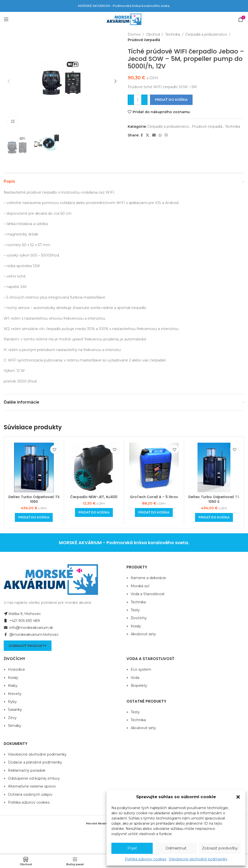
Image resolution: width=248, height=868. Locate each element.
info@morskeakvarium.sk (28, 628)
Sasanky (15, 710)
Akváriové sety (143, 634)
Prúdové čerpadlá (144, 40)
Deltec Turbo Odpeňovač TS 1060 (34, 499)
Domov (134, 34)
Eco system (141, 669)
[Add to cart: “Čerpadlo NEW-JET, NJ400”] (94, 512)
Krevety (15, 694)
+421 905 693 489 (22, 621)
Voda (135, 678)
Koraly (136, 626)
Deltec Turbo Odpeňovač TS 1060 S (214, 499)
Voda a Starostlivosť (148, 594)
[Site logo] (124, 19)
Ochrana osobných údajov (30, 794)
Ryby (12, 702)
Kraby (13, 686)
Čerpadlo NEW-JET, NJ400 (94, 497)
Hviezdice (16, 669)
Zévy (12, 718)
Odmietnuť (176, 848)
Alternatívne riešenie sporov (32, 786)
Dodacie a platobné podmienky (35, 762)
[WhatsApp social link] (160, 135)
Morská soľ (140, 586)
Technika (173, 34)
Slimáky (15, 726)
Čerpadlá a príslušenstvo (206, 34)
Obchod (153, 34)
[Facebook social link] (142, 135)
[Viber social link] (166, 135)
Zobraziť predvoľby (220, 848)
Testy (135, 610)
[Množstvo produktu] (138, 100)
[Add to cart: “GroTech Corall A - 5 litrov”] (154, 512)
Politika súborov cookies (146, 859)
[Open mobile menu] (6, 19)
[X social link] (148, 135)
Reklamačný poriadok (27, 770)
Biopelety (139, 686)
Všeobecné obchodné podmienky (198, 859)
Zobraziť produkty (28, 646)
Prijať (132, 848)
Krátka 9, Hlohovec (22, 614)
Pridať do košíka (171, 100)
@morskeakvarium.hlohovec (31, 635)
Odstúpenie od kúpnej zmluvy (34, 778)
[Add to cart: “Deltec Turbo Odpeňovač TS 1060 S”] (214, 517)
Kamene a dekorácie (148, 578)
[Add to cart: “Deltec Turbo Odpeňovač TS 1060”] (34, 517)
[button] (238, 797)
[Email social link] (154, 135)
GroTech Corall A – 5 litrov (154, 497)
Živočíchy (139, 618)
